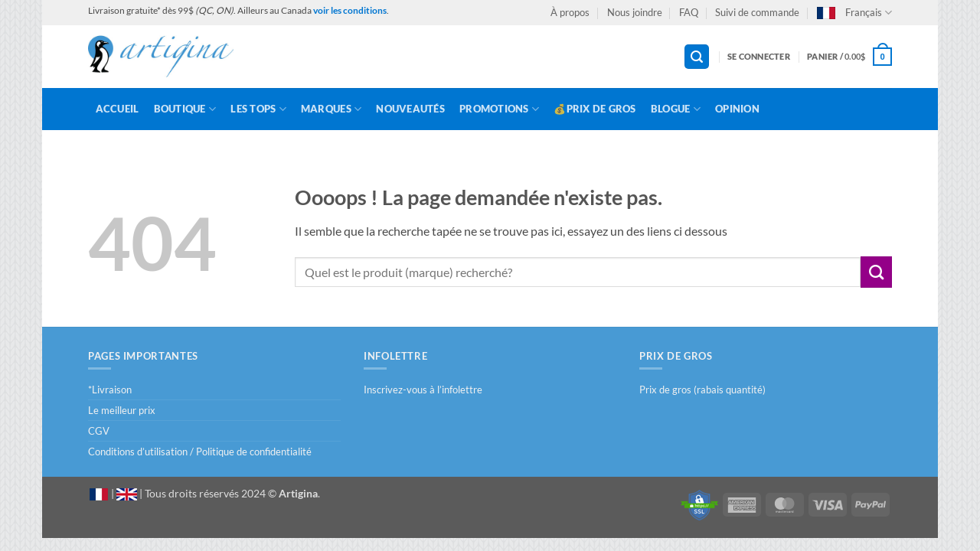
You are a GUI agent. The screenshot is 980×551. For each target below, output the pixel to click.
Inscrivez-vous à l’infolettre (423, 390)
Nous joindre (635, 12)
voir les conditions (350, 10)
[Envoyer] (876, 272)
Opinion (737, 109)
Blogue (676, 109)
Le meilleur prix (122, 410)
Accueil (118, 109)
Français (854, 13)
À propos (570, 12)
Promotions (499, 109)
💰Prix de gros (595, 109)
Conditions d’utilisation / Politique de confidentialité (200, 452)
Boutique (185, 109)
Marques (331, 109)
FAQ (689, 12)
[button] (697, 57)
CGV (99, 431)
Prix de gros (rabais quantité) (702, 390)
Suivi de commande (757, 12)
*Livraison (110, 390)
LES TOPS (258, 109)
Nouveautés (410, 109)
